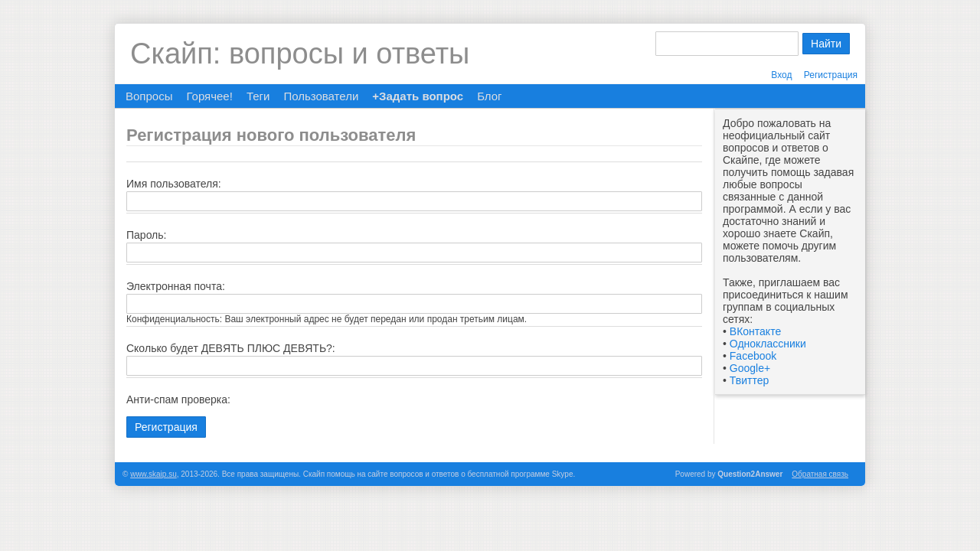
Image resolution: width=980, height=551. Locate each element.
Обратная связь (820, 474)
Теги (258, 96)
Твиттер (749, 380)
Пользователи (321, 96)
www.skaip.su (154, 474)
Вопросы (149, 96)
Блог (489, 96)
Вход (781, 75)
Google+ (750, 368)
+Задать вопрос (418, 96)
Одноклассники (768, 344)
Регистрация (831, 75)
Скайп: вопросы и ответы (300, 54)
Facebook (753, 356)
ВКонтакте (755, 331)
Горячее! (209, 96)
